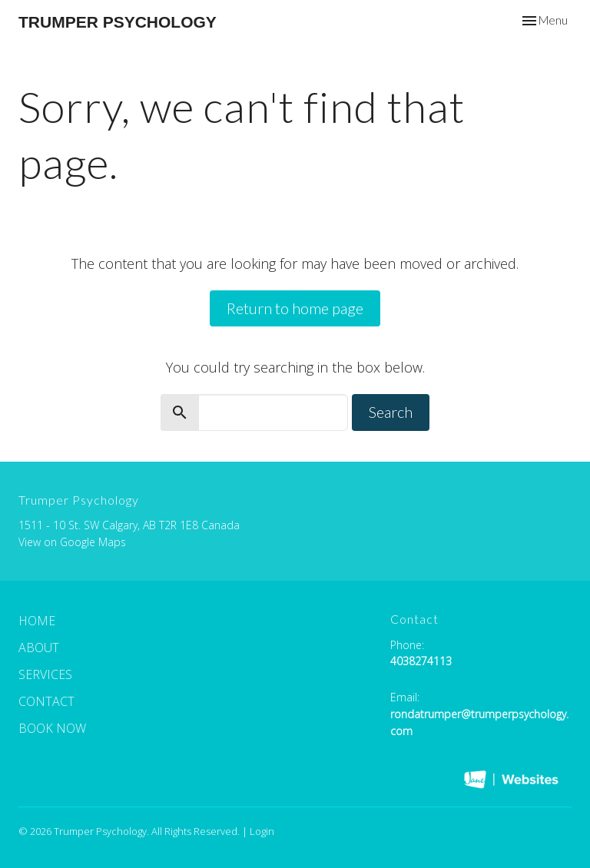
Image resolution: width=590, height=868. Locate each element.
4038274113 (421, 661)
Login (262, 831)
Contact (46, 701)
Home (37, 621)
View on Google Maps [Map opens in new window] (72, 542)
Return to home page (295, 308)
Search (391, 412)
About (39, 648)
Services (45, 674)
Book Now (52, 728)
